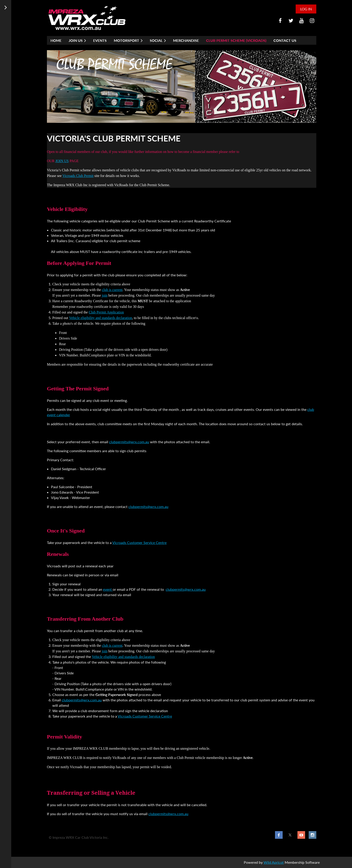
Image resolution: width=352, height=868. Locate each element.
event (108, 589)
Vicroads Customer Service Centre (139, 542)
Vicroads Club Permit (78, 176)
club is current (112, 290)
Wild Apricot (274, 862)
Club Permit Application (106, 312)
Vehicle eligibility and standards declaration (100, 318)
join (105, 295)
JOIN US (62, 161)
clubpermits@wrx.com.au (129, 442)
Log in (306, 9)
